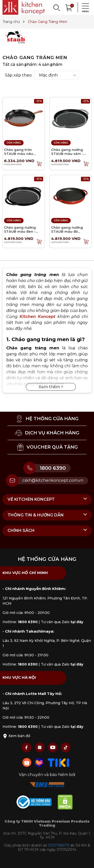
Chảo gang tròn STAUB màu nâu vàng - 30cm (19, 153)
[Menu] (84, 7)
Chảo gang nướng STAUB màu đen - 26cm (20, 231)
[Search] (56, 7)
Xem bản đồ (16, 736)
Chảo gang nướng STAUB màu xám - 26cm (67, 153)
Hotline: (20, 622)
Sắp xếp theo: (19, 75)
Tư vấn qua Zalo (62, 622)
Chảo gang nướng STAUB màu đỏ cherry (67, 231)
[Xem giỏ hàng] (69, 7)
